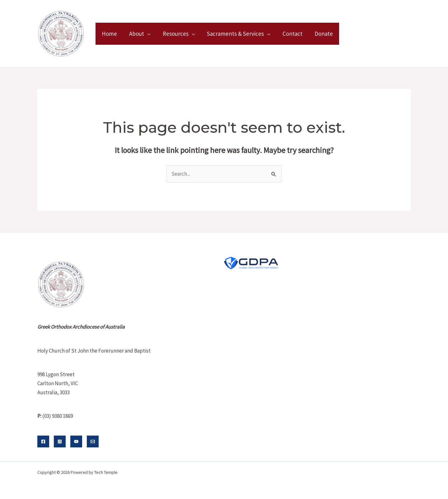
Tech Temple (106, 472)
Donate (321, 34)
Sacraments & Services (234, 34)
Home (109, 34)
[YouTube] (76, 441)
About (136, 34)
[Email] (93, 441)
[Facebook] (43, 441)
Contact (290, 34)
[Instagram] (60, 441)
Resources (174, 34)
